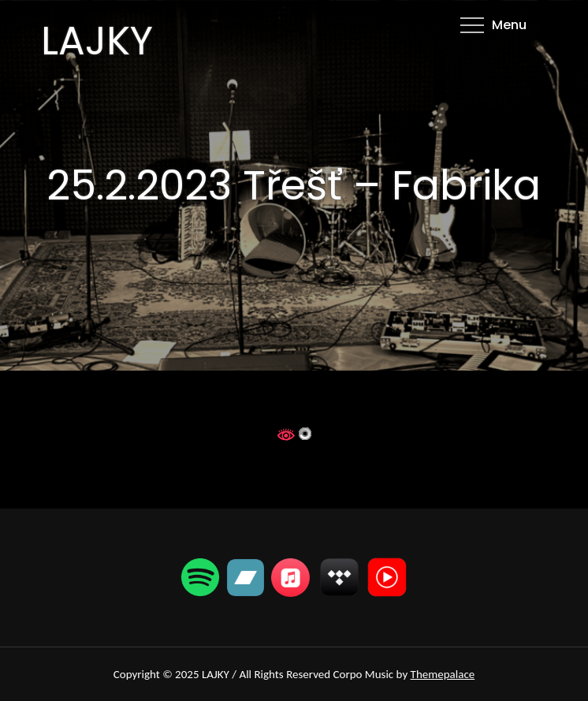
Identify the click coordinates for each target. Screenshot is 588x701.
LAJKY (97, 41)
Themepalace (443, 674)
